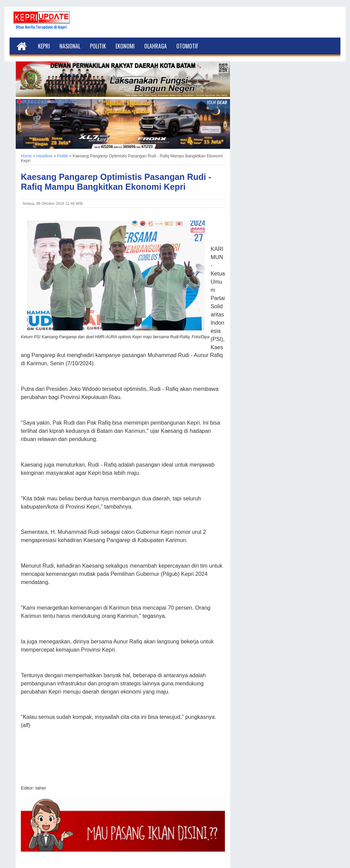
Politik (98, 46)
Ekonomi (125, 46)
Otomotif (187, 46)
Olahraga (156, 46)
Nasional (70, 46)
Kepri (44, 46)
